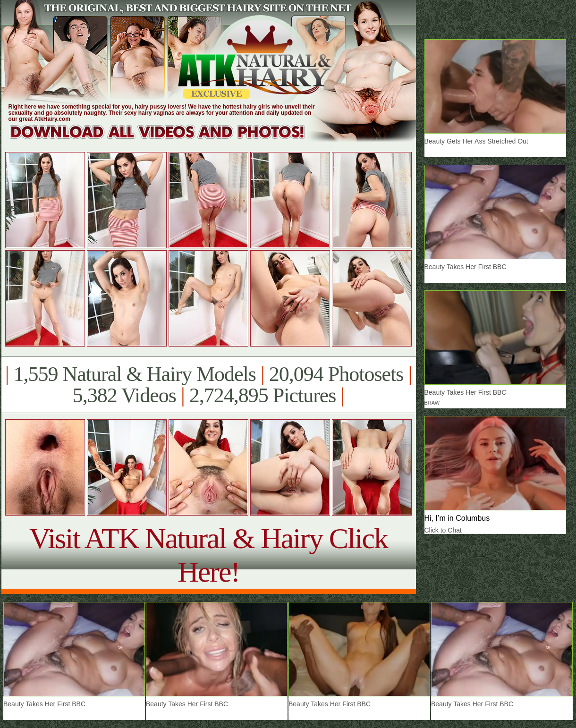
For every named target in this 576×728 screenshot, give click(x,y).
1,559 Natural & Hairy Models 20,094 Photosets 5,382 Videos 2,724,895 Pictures (208, 385)
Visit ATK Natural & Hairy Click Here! (208, 555)
